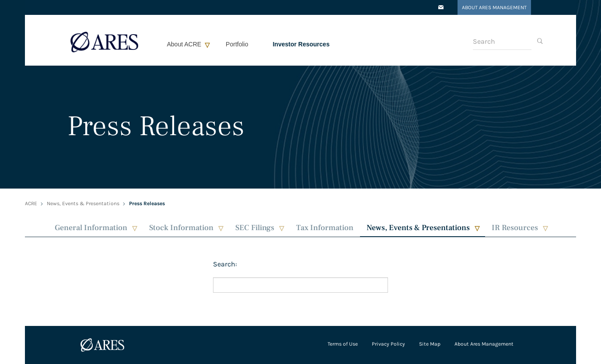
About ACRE (184, 44)
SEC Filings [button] (255, 228)
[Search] (502, 42)
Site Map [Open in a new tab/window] (430, 344)
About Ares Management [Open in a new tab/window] (494, 7)
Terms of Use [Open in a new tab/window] (343, 344)
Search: (225, 264)
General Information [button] (91, 228)
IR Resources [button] (515, 228)
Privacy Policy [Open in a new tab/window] (388, 344)
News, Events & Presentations (83, 203)
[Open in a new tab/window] (441, 8)
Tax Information (325, 228)
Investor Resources (301, 44)
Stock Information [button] (181, 228)
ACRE (31, 203)
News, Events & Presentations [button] (418, 228)
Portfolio (237, 44)
